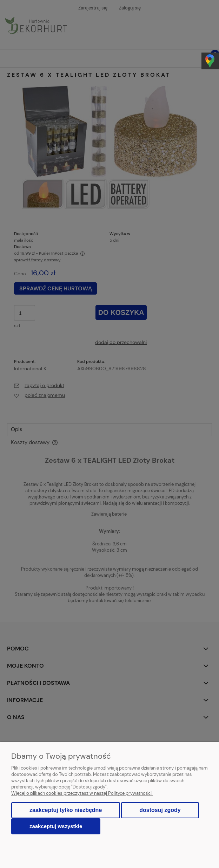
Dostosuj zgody (160, 810)
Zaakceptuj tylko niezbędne (66, 810)
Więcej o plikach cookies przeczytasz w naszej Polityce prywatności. (82, 793)
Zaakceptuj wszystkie (56, 826)
